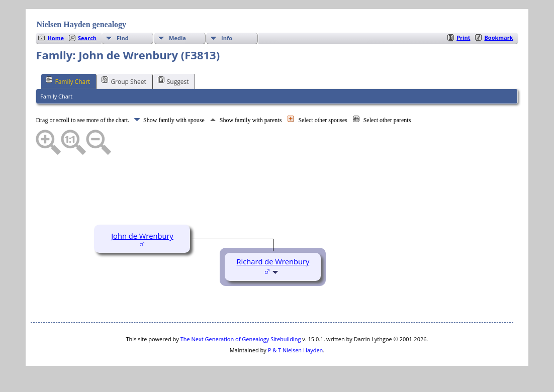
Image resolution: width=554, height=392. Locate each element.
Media (177, 38)
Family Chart (68, 81)
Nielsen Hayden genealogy (81, 24)
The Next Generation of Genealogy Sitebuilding (241, 339)
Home (56, 38)
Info (227, 38)
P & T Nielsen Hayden (296, 350)
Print (463, 37)
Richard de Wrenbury (273, 261)
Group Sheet (124, 81)
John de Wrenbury (142, 236)
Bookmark (498, 37)
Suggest (173, 81)
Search (87, 38)
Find (123, 38)
